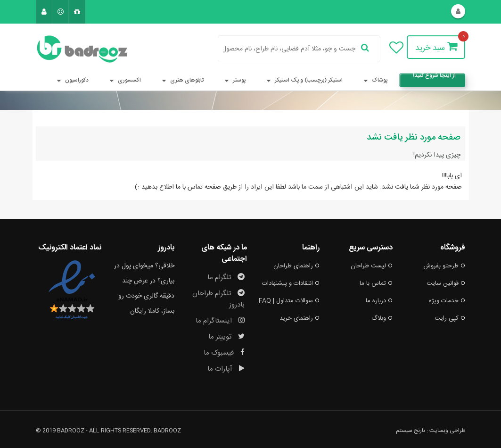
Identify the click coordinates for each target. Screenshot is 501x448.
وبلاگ (382, 318)
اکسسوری (123, 80)
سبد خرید (436, 48)
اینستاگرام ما (220, 321)
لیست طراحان (372, 266)
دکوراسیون (71, 80)
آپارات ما (226, 369)
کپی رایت (450, 318)
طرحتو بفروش (444, 266)
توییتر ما (226, 337)
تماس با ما (376, 283)
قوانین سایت (446, 283)
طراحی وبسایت (447, 431)
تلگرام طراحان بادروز (218, 299)
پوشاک (374, 80)
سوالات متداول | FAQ (289, 301)
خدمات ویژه (447, 301)
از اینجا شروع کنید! (434, 77)
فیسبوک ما (224, 353)
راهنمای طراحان (296, 266)
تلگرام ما (226, 278)
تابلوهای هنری (181, 80)
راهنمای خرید (300, 318)
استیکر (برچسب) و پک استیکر (303, 80)
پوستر (233, 80)
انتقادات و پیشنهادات (291, 283)
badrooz (167, 431)
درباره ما (379, 301)
